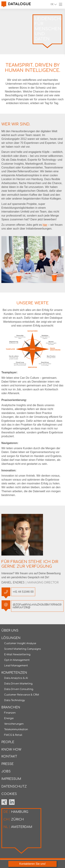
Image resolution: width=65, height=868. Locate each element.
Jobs (6, 771)
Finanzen (10, 713)
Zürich (14, 819)
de (53, 4)
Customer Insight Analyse (20, 643)
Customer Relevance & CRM (22, 695)
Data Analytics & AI (16, 678)
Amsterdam (18, 827)
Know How (11, 750)
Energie (9, 718)
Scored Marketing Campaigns (23, 649)
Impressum (11, 779)
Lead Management (16, 666)
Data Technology (15, 700)
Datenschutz (14, 786)
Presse (7, 764)
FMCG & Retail (13, 735)
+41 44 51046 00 (22, 592)
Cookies (9, 794)
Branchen (11, 707)
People (8, 742)
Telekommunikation (16, 729)
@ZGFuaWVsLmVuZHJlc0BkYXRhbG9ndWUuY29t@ (36, 605)
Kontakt (9, 756)
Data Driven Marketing (18, 684)
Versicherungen (14, 724)
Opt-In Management (17, 660)
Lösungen (11, 638)
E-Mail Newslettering (17, 655)
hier (45, 225)
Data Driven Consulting (19, 689)
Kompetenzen (14, 673)
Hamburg (16, 812)
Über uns (10, 630)
